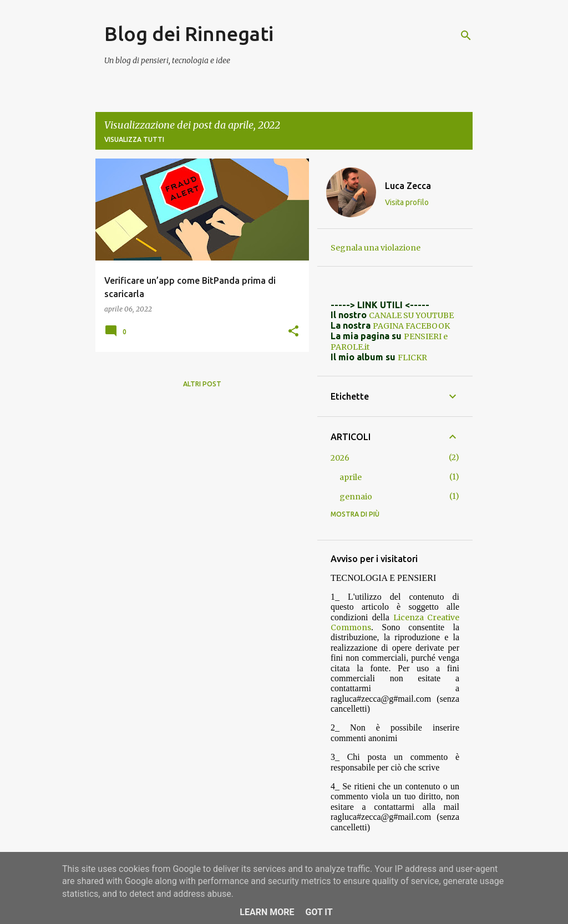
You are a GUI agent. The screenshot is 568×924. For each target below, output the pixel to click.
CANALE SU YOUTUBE (411, 315)
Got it (319, 912)
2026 (340, 458)
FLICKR (412, 358)
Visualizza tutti (134, 139)
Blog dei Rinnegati (189, 34)
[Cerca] (466, 35)
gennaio (356, 497)
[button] (293, 331)
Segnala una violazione (376, 248)
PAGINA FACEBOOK (411, 326)
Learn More (267, 912)
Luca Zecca (408, 186)
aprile (351, 477)
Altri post (202, 384)
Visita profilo (407, 202)
